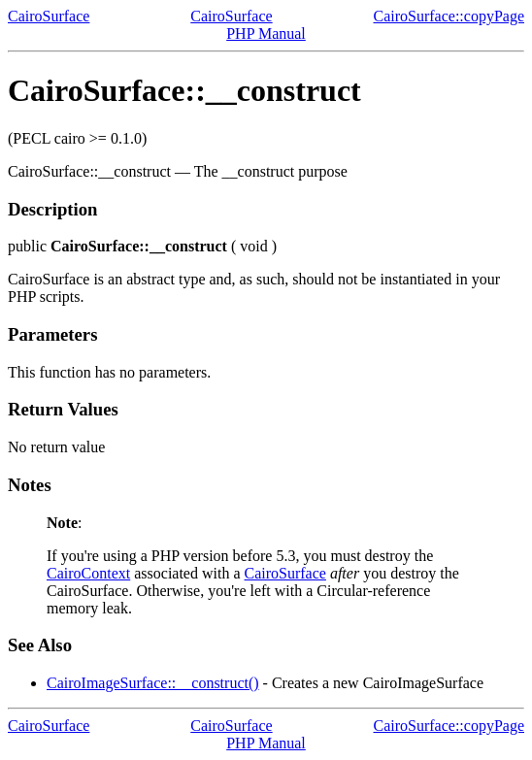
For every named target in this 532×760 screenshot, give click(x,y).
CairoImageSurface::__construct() (153, 683)
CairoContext (88, 573)
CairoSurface (49, 16)
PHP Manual (266, 33)
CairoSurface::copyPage (449, 16)
